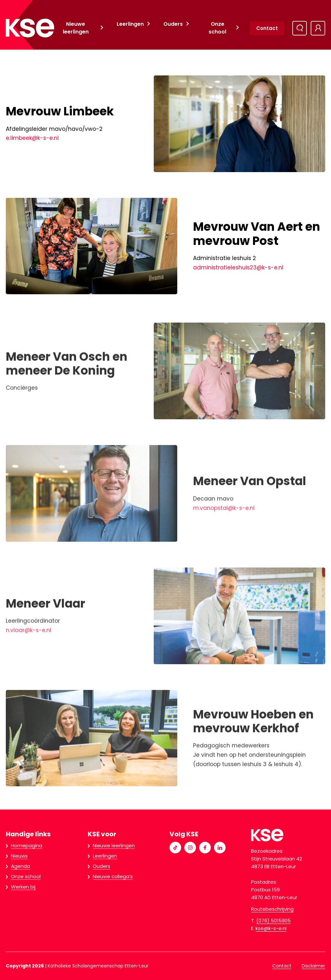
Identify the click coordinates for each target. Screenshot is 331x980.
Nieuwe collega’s (113, 876)
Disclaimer (313, 966)
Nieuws (19, 856)
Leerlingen (130, 24)
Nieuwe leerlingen (76, 28)
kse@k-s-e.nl (271, 928)
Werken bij (23, 887)
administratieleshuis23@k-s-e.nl (238, 267)
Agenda (20, 866)
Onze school (217, 28)
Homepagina (27, 845)
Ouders (173, 24)
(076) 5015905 (273, 921)
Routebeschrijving (272, 909)
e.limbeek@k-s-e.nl (32, 138)
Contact (267, 28)
